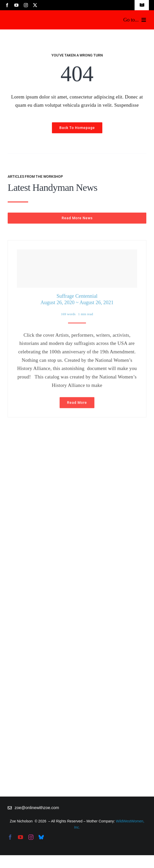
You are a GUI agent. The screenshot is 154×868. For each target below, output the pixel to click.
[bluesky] (41, 837)
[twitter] (35, 5)
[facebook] (7, 5)
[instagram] (26, 5)
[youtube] (16, 5)
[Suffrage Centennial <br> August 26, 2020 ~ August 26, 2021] (77, 267)
